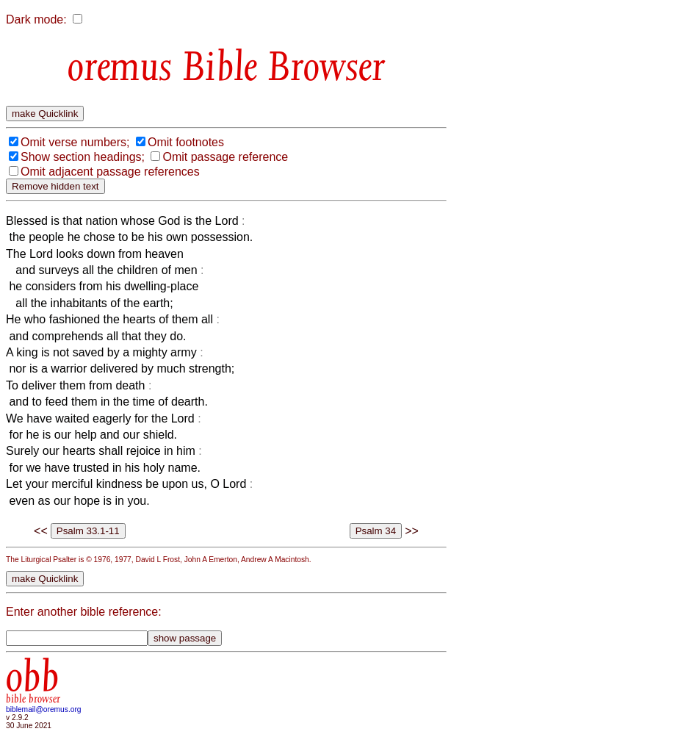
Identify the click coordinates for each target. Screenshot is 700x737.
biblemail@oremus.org (44, 709)
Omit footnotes (186, 142)
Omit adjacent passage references (110, 172)
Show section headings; (83, 157)
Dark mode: (36, 19)
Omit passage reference (225, 157)
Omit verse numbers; (75, 142)
